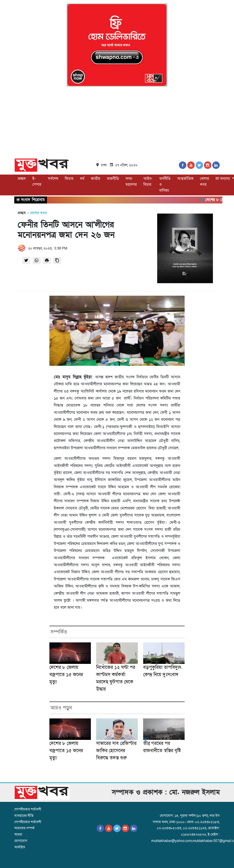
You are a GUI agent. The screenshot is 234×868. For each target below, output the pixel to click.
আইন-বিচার (148, 182)
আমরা (18, 834)
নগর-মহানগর (131, 182)
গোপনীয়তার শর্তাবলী (28, 809)
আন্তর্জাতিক (185, 179)
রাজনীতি (113, 179)
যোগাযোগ (21, 841)
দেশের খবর (38, 213)
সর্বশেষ (53, 179)
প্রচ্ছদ (22, 179)
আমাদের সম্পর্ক (24, 828)
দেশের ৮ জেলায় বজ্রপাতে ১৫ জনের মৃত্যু (66, 675)
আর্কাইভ (20, 847)
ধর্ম (82, 179)
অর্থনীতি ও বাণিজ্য (165, 185)
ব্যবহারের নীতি (24, 816)
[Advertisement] (117, 123)
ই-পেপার (37, 182)
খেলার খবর (204, 182)
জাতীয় (96, 179)
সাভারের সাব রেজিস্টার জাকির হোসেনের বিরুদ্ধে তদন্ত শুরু (116, 751)
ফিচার (69, 179)
